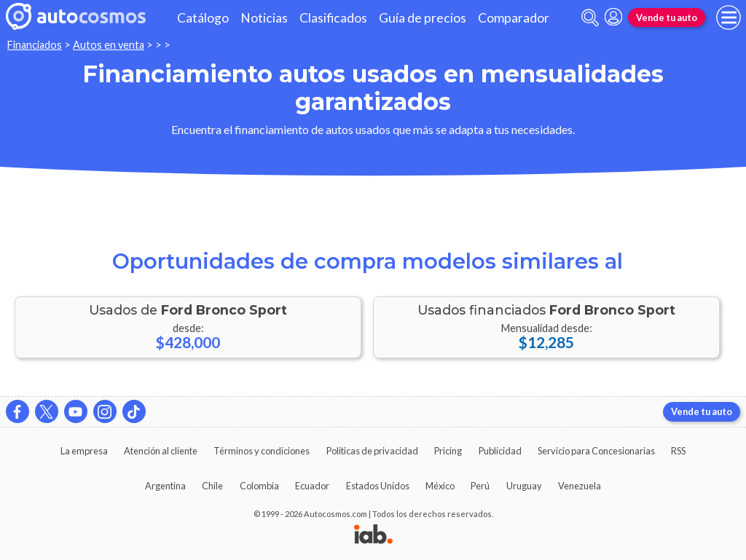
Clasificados (333, 18)
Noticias (264, 18)
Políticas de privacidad (372, 451)
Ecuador (312, 486)
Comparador (514, 18)
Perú (480, 486)
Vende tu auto (667, 17)
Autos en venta (109, 45)
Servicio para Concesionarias (596, 451)
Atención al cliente (161, 451)
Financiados (35, 45)
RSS (678, 451)
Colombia (259, 486)
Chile (212, 486)
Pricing (448, 451)
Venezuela (580, 486)
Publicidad (500, 451)
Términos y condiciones (262, 451)
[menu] (729, 17)
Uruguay (524, 486)
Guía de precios (423, 18)
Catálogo (203, 18)
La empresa (84, 451)
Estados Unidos (378, 486)
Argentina (165, 486)
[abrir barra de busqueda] (590, 18)
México (440, 486)
